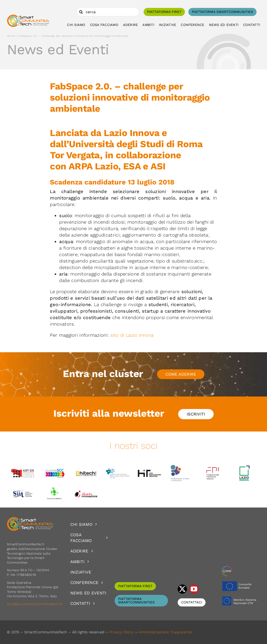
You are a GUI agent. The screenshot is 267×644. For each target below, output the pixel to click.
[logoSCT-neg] (30, 519)
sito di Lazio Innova (132, 335)
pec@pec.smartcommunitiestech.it (35, 604)
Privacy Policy (121, 632)
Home (11, 36)
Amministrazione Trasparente (165, 632)
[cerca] (108, 12)
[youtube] (194, 589)
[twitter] (182, 589)
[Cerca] (81, 12)
